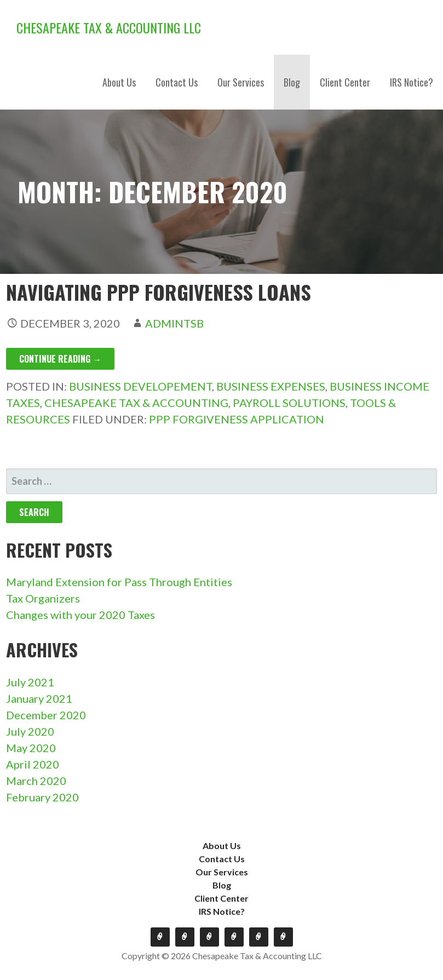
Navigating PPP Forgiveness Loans (159, 292)
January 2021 (39, 698)
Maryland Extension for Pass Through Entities (119, 582)
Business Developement (140, 386)
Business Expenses (271, 386)
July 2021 (30, 682)
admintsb (174, 323)
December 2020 (46, 715)
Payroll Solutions (289, 403)
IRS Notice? (412, 82)
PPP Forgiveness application (237, 419)
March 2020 (36, 781)
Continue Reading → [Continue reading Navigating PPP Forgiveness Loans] (60, 359)
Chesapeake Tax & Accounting (136, 403)
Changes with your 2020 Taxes (80, 615)
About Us (119, 82)
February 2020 (42, 797)
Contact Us (177, 82)
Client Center (345, 82)
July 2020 (30, 731)
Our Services (241, 82)
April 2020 (33, 764)
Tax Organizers (43, 598)
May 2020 (31, 748)
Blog (292, 82)
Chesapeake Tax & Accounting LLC (109, 27)
